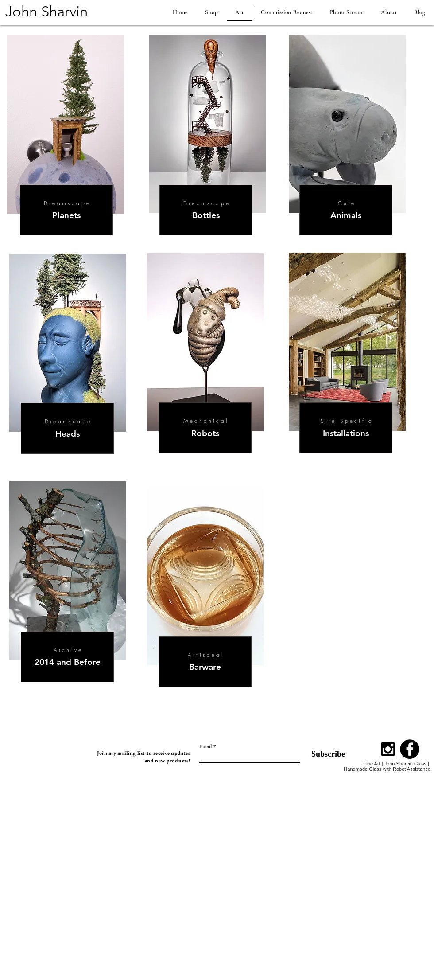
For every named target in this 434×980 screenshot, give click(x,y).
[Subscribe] (323, 754)
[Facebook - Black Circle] (410, 749)
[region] (68, 358)
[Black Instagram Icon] (388, 749)
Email (206, 746)
